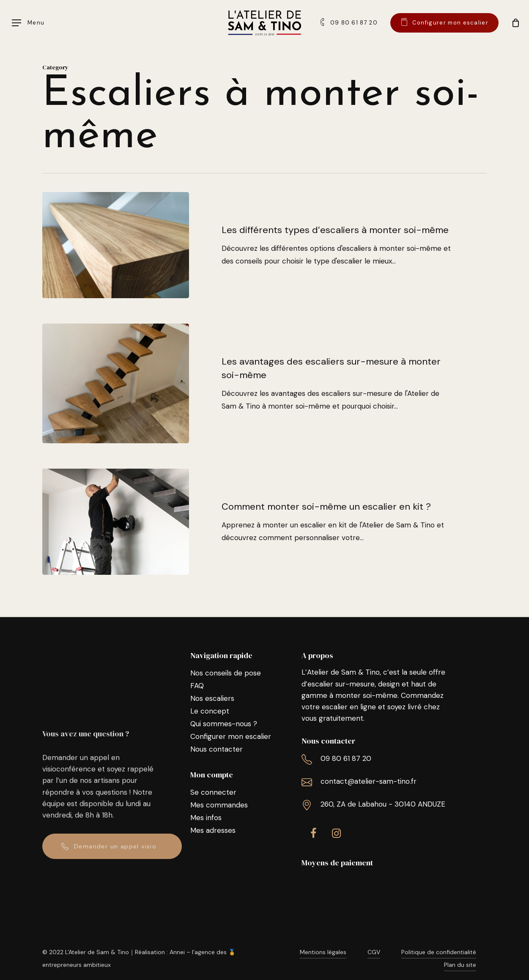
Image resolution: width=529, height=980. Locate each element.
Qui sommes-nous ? (224, 724)
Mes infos (206, 818)
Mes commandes (219, 805)
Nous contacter (217, 749)
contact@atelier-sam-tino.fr (369, 781)
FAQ (197, 686)
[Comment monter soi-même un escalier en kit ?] (116, 531)
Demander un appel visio (115, 857)
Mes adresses (213, 830)
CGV (374, 963)
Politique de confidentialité (439, 963)
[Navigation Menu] (28, 23)
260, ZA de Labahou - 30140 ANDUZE (383, 804)
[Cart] (514, 23)
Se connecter (213, 792)
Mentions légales (323, 963)
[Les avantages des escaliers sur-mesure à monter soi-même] (116, 393)
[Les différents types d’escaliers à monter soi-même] (116, 245)
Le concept (210, 711)
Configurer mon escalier (231, 736)
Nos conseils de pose (226, 673)
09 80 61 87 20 (346, 758)
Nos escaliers (212, 698)
